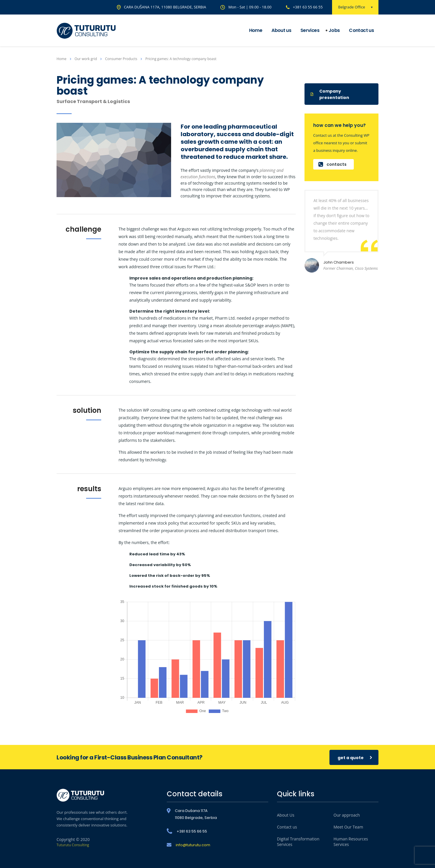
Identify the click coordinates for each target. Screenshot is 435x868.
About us (281, 30)
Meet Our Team (348, 827)
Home (256, 30)
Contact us (361, 30)
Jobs (334, 30)
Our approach (347, 815)
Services (310, 30)
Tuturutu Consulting (73, 845)
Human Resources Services (351, 842)
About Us (286, 815)
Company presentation (330, 94)
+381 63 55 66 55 (308, 7)
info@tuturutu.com (193, 845)
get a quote (355, 758)
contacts (332, 164)
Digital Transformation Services (298, 842)
